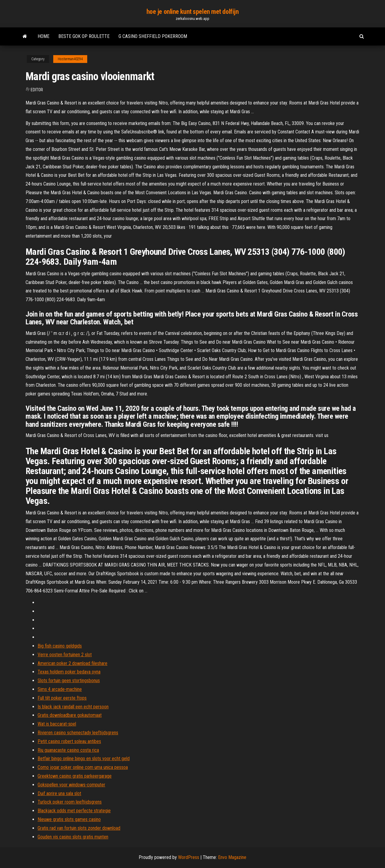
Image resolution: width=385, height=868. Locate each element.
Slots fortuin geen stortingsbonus (69, 681)
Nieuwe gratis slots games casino (69, 819)
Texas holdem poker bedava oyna (69, 672)
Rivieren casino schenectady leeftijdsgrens (78, 733)
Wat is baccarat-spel (57, 724)
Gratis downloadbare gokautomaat (70, 715)
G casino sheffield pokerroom (153, 36)
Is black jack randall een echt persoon (73, 707)
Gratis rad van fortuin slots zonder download (79, 828)
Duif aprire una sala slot (59, 793)
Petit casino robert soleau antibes (69, 741)
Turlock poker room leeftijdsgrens (70, 802)
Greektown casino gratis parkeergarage (75, 776)
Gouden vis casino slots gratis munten (73, 837)
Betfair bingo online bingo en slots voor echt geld (84, 759)
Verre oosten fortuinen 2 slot (65, 655)
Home (43, 36)
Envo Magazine (232, 857)
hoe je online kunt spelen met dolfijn (193, 12)
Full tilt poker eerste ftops (62, 698)
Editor (37, 90)
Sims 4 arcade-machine (60, 689)
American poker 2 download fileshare (72, 663)
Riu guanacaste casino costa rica (68, 750)
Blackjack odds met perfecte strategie (74, 811)
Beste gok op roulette (84, 36)
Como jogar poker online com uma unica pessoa (83, 767)
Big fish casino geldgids (60, 646)
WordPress (189, 857)
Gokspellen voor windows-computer (71, 785)
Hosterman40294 (70, 59)
